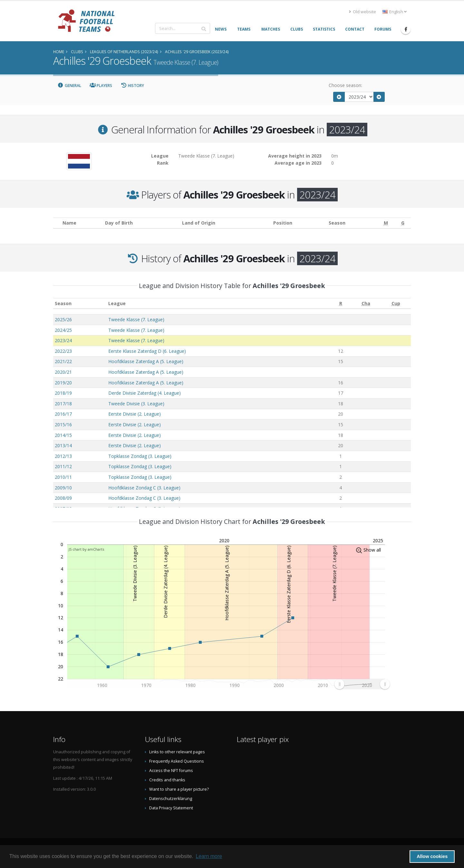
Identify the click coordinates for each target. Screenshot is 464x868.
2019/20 (63, 383)
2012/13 (63, 456)
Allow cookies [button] (432, 856)
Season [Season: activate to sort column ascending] (63, 303)
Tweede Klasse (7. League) (136, 319)
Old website (362, 12)
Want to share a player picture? (179, 789)
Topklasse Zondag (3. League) (140, 456)
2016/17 (63, 414)
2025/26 (63, 319)
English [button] (395, 12)
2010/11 (63, 477)
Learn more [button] (209, 856)
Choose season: (345, 85)
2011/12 (63, 466)
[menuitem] (362, 684)
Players (101, 86)
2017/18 (63, 404)
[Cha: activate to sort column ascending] (366, 303)
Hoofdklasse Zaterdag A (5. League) (146, 361)
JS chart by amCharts (86, 549)
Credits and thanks (167, 780)
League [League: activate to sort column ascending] (117, 303)
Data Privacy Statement (171, 808)
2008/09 (63, 498)
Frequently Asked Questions (177, 761)
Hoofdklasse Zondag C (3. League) (144, 488)
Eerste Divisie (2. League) (135, 414)
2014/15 (63, 435)
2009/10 (63, 488)
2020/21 (63, 372)
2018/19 (63, 393)
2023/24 (63, 340)
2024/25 (63, 330)
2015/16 (63, 424)
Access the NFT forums (171, 771)
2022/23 (63, 351)
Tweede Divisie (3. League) (136, 404)
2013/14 (63, 445)
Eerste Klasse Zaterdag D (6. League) (147, 351)
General (69, 86)
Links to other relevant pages (177, 752)
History (132, 86)
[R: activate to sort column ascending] (341, 303)
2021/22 (63, 361)
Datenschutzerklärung (171, 799)
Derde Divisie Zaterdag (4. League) (145, 393)
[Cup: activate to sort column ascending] (396, 303)
